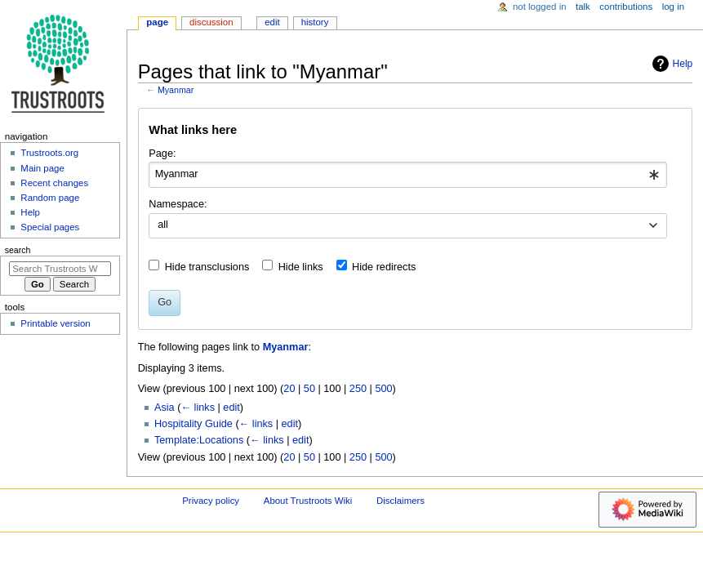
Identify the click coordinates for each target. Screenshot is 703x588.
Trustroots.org (49, 153)
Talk (583, 7)
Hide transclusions (207, 267)
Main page (42, 168)
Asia (165, 408)
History (315, 22)
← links (198, 408)
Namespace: (178, 204)
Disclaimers (400, 501)
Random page (50, 198)
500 (383, 389)
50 (309, 389)
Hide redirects (384, 267)
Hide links (301, 267)
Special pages (50, 227)
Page (157, 22)
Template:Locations (199, 440)
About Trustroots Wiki (308, 501)
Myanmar (176, 90)
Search (18, 250)
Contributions (626, 7)
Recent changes (54, 183)
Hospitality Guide (194, 424)
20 (289, 389)
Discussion (211, 22)
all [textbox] (163, 225)
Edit (272, 22)
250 (358, 389)
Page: (162, 154)
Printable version (55, 323)
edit (231, 408)
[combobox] (408, 175)
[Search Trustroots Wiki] (60, 269)
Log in (673, 7)
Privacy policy (211, 501)
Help (671, 64)
